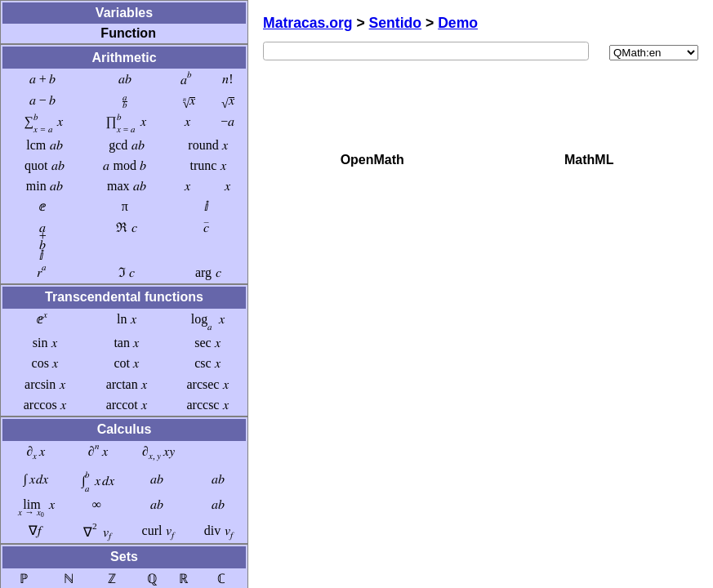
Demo (458, 23)
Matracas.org (308, 23)
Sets (124, 557)
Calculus (125, 429)
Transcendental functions (124, 297)
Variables (124, 13)
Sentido (396, 23)
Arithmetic (124, 58)
